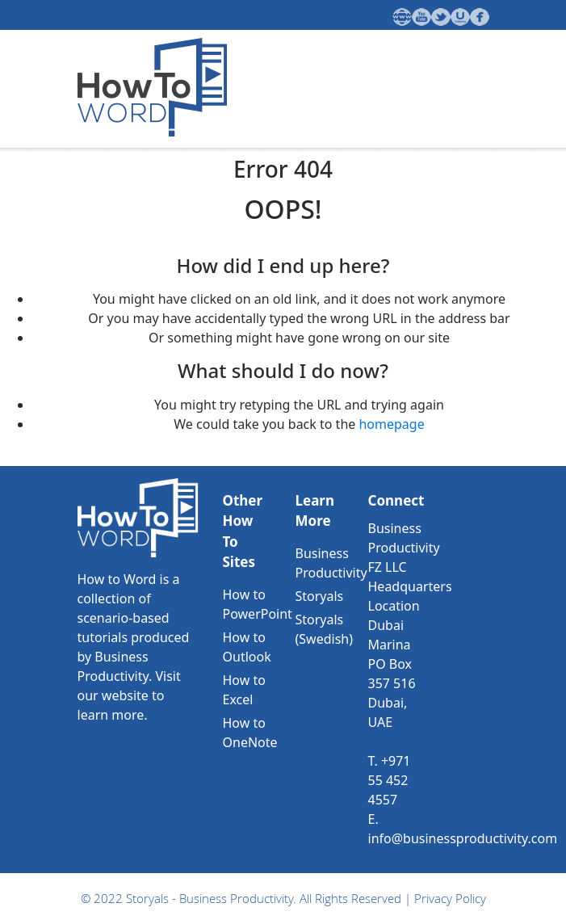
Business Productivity (236, 898)
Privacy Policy (450, 898)
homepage (391, 424)
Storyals (320, 596)
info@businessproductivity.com (463, 838)
